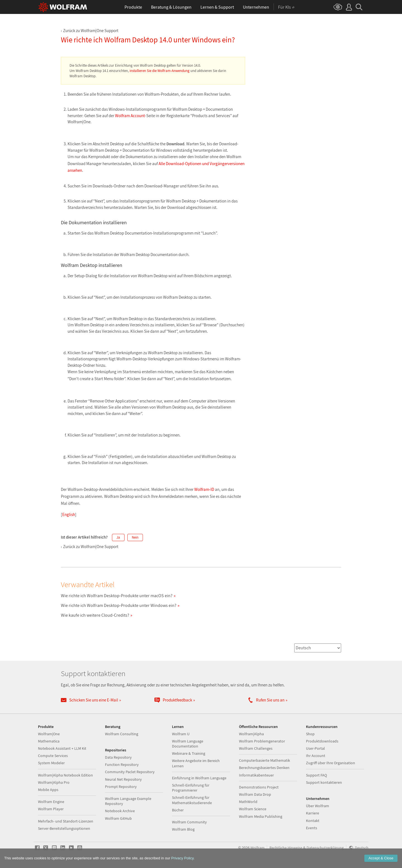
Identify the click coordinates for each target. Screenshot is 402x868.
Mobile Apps (48, 790)
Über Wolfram (318, 806)
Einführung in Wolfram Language (199, 778)
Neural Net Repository (123, 779)
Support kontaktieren (324, 782)
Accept (381, 858)
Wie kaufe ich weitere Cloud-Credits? (95, 615)
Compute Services (53, 756)
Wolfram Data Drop (255, 794)
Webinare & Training (189, 753)
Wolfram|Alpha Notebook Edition (65, 775)
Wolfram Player (51, 809)
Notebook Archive (120, 811)
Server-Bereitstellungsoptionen (64, 828)
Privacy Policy (182, 858)
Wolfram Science (253, 809)
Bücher (178, 810)
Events (312, 828)
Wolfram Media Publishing (261, 816)
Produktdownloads (322, 741)
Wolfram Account (130, 116)
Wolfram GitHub (118, 818)
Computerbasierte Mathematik (265, 760)
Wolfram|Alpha (251, 734)
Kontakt (313, 821)
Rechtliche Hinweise (286, 848)
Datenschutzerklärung (325, 848)
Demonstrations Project (259, 787)
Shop (310, 734)
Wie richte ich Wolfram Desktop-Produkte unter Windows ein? (119, 605)
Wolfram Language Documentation (188, 744)
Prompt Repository (121, 787)
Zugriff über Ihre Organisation (331, 763)
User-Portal (315, 748)
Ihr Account (316, 756)
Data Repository (118, 757)
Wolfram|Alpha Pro (54, 782)
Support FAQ (316, 775)
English (69, 514)
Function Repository (122, 765)
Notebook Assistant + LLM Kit (62, 748)
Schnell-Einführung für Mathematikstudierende (192, 800)
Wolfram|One (49, 734)
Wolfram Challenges (256, 748)
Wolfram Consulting (122, 734)
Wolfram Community (189, 822)
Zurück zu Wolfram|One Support (91, 31)
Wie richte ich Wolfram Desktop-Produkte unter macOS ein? (117, 595)
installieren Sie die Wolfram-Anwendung (160, 71)
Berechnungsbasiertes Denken (264, 768)
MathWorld (248, 802)
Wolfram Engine (51, 802)
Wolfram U (181, 734)
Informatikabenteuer (256, 775)
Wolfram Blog (183, 829)
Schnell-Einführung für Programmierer (191, 788)
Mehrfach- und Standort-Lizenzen (66, 821)
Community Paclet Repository (130, 772)
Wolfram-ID (204, 489)
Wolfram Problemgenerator (262, 741)
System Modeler (51, 763)
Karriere (313, 813)
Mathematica (49, 741)
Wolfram (258, 848)
